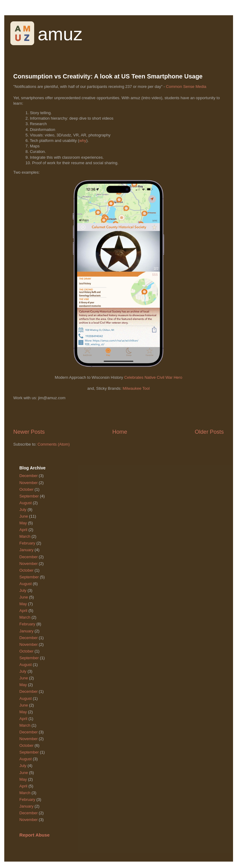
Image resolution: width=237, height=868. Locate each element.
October (27, 489)
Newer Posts (29, 432)
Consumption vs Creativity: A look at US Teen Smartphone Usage (108, 76)
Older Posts (209, 432)
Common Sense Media (186, 87)
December (29, 476)
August (26, 503)
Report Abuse (35, 835)
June (24, 516)
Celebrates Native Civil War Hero (153, 377)
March (25, 536)
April (23, 530)
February (27, 543)
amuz (60, 34)
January (27, 550)
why (83, 141)
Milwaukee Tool (136, 388)
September (29, 496)
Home (120, 432)
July (23, 510)
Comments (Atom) (54, 444)
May (23, 523)
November (29, 483)
